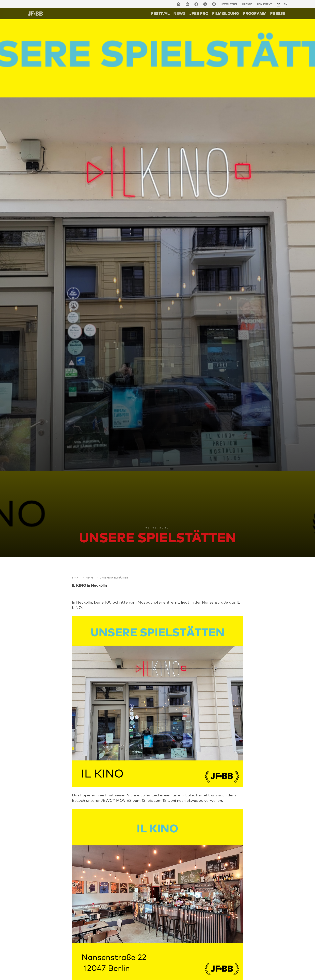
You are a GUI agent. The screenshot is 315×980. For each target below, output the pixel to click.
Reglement (264, 4)
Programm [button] (255, 13)
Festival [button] (160, 13)
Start (76, 578)
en (286, 4)
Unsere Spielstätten (114, 578)
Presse (247, 4)
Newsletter (229, 4)
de (278, 4)
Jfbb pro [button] (199, 13)
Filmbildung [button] (226, 13)
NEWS (179, 13)
